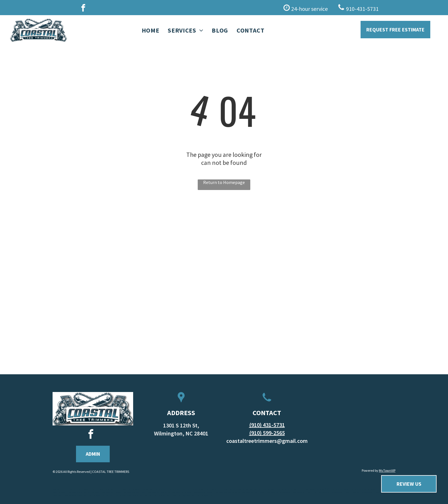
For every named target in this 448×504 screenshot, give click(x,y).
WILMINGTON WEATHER (355, 429)
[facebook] (83, 9)
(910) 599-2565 (267, 433)
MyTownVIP (387, 470)
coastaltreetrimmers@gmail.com (267, 441)
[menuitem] (151, 30)
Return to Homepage (224, 182)
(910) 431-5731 (267, 425)
